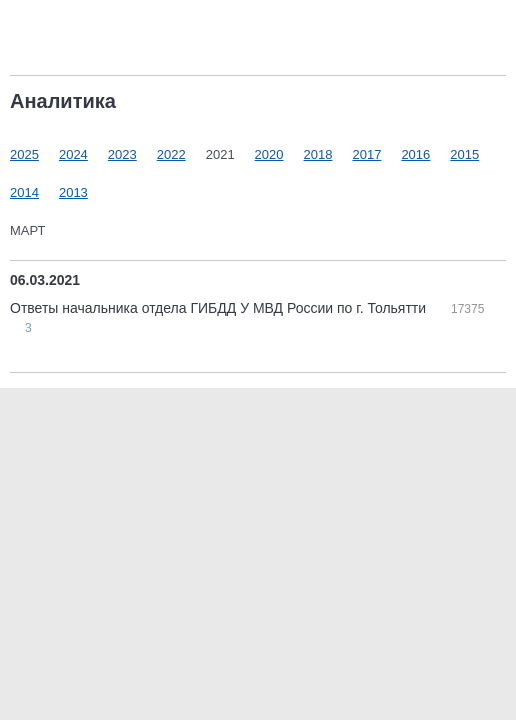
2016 (415, 154)
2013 (73, 192)
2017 (366, 154)
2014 (24, 192)
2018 (318, 154)
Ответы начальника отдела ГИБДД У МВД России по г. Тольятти (220, 308)
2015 (464, 154)
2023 (122, 154)
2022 (171, 154)
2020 (269, 154)
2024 (73, 154)
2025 (24, 154)
